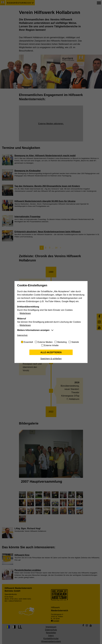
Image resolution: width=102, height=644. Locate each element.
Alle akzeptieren (51, 352)
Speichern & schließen (51, 359)
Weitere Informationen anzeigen (33, 330)
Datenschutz (22, 335)
